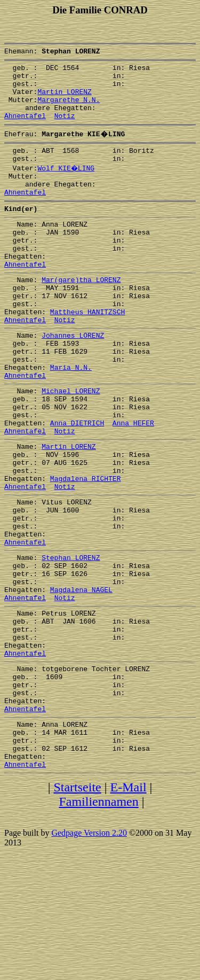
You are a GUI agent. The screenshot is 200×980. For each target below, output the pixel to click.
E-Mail (129, 906)
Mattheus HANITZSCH (87, 352)
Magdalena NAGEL (81, 678)
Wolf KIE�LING (66, 184)
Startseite (77, 906)
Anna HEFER (133, 482)
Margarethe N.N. (69, 109)
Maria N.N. (71, 417)
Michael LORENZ (71, 444)
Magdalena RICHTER (86, 547)
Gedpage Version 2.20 (89, 951)
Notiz (65, 128)
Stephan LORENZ (71, 639)
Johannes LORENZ (73, 378)
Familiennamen (98, 920)
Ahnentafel (25, 128)
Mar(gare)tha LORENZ (81, 313)
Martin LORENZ (64, 99)
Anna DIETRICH (77, 482)
